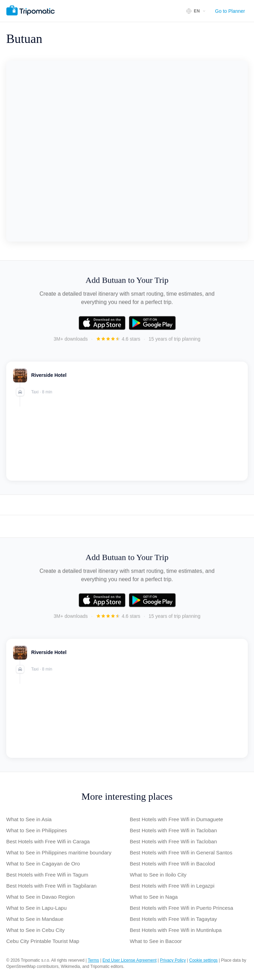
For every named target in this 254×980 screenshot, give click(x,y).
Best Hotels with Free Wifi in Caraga (48, 841)
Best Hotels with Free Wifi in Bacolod (173, 864)
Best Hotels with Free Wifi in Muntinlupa (176, 930)
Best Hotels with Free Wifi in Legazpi (172, 886)
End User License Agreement (130, 960)
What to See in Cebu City (35, 930)
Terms (93, 960)
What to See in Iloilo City (158, 875)
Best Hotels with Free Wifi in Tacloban (174, 830)
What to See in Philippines (37, 830)
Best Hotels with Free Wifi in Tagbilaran (51, 886)
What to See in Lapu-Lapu (36, 908)
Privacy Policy (173, 960)
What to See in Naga (154, 897)
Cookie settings (203, 960)
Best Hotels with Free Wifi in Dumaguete (177, 819)
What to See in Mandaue (35, 919)
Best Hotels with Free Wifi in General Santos (181, 852)
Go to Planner (230, 11)
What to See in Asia (29, 819)
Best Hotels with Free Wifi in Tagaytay (173, 919)
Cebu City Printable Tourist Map (43, 941)
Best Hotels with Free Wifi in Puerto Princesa (182, 908)
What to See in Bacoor (156, 941)
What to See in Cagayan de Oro (43, 864)
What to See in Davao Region (41, 897)
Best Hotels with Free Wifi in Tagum (47, 875)
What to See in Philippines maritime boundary (59, 852)
